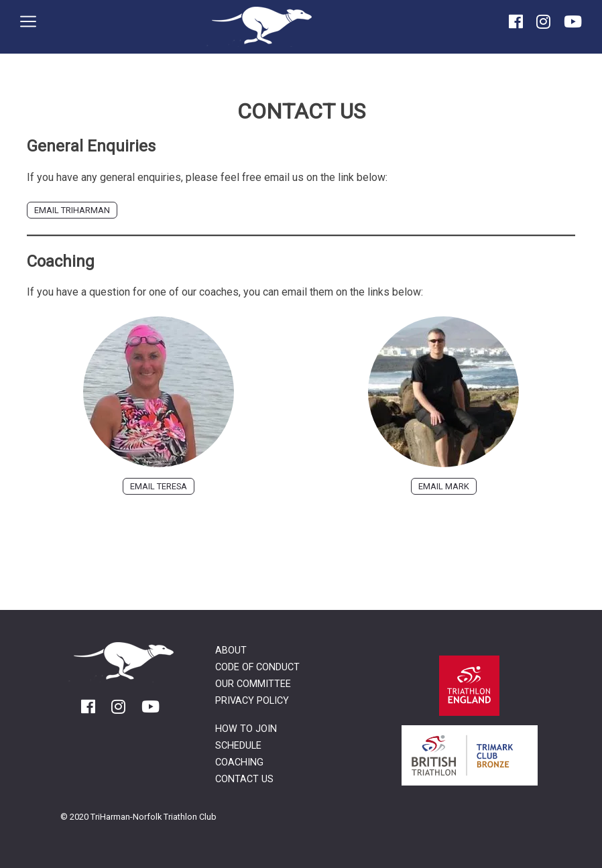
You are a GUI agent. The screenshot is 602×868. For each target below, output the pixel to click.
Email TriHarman (72, 210)
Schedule (238, 746)
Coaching (239, 762)
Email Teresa (159, 486)
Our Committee (253, 684)
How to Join (246, 729)
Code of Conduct (257, 667)
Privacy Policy (252, 701)
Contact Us (244, 779)
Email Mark (444, 486)
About (231, 650)
